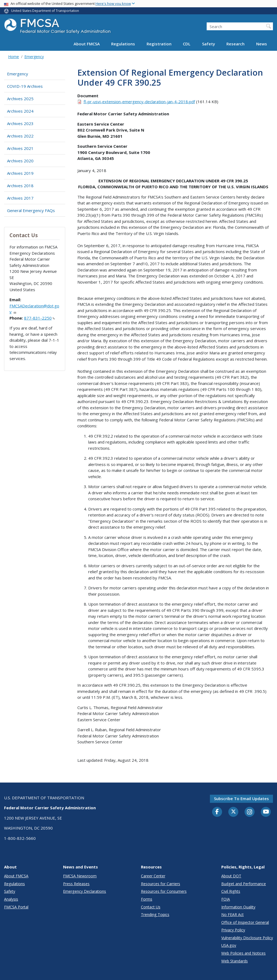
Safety (209, 44)
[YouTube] (266, 812)
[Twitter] (233, 812)
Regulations (123, 44)
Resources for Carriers (161, 884)
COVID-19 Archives (25, 86)
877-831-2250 (39, 318)
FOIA (226, 899)
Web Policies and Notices (243, 953)
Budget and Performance (244, 884)
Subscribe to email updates (241, 798)
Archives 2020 (20, 161)
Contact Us (151, 907)
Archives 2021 (20, 148)
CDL (187, 44)
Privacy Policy (233, 930)
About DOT (231, 876)
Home (14, 57)
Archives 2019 (20, 173)
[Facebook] (217, 812)
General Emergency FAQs (31, 210)
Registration (159, 44)
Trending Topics (155, 914)
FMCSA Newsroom (80, 876)
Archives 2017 (20, 198)
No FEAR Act (233, 914)
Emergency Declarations (85, 891)
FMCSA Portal (16, 907)
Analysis (11, 899)
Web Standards (235, 961)
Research (235, 44)
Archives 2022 (20, 136)
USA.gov (229, 945)
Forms (147, 899)
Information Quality (238, 907)
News (262, 44)
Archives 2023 (20, 123)
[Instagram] (250, 813)
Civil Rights (231, 891)
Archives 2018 (20, 186)
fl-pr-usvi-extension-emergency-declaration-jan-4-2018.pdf (139, 102)
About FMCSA (87, 44)
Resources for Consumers (164, 891)
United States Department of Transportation (45, 11)
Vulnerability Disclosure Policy (247, 938)
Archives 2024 (20, 111)
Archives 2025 (20, 99)
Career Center (153, 876)
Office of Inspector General (245, 922)
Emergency (34, 57)
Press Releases (76, 884)
